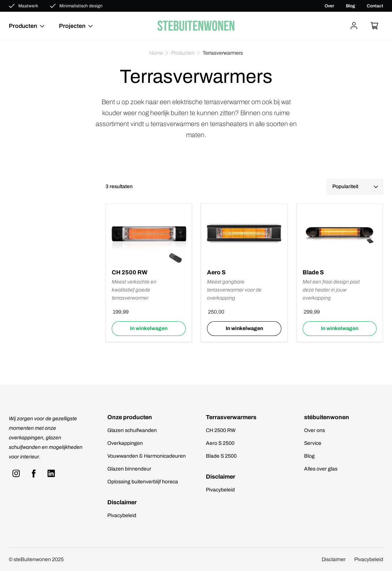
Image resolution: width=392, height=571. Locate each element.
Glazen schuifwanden (132, 430)
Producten (183, 53)
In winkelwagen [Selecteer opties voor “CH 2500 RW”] (149, 328)
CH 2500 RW (130, 272)
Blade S (313, 272)
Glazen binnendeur (129, 469)
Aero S (216, 272)
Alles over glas (321, 469)
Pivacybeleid (122, 515)
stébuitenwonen (327, 417)
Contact (375, 6)
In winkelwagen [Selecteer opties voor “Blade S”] (340, 328)
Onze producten (130, 417)
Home (156, 53)
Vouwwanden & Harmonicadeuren (147, 456)
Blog (350, 6)
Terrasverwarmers (231, 417)
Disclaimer (122, 502)
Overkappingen (125, 443)
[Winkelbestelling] (355, 187)
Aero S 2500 (220, 443)
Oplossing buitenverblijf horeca (143, 482)
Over (329, 6)
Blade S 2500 (221, 456)
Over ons (315, 430)
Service (313, 443)
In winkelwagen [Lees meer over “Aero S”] (244, 328)
